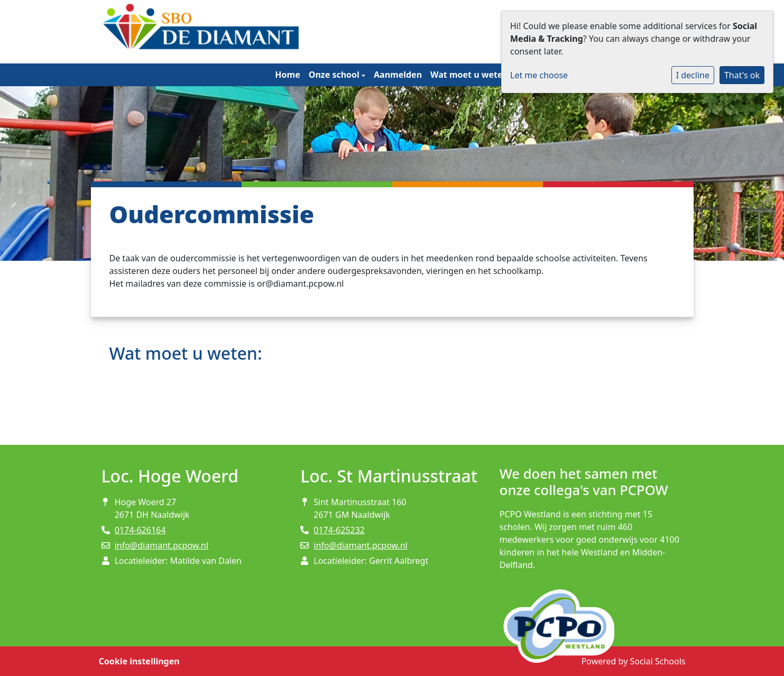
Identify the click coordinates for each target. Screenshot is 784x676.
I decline (693, 75)
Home (287, 75)
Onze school (335, 75)
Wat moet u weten (470, 75)
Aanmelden (398, 75)
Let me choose (539, 75)
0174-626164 (140, 530)
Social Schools (657, 661)
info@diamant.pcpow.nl (162, 545)
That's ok (742, 75)
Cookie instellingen (139, 661)
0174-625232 (339, 530)
